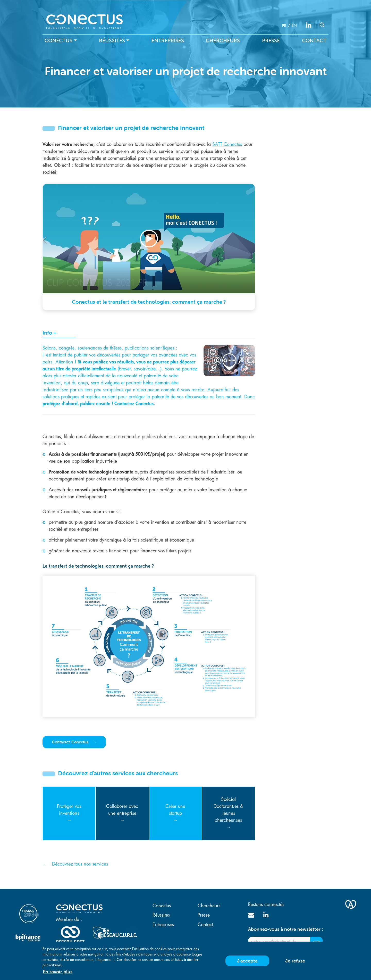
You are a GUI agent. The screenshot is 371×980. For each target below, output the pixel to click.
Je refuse (295, 961)
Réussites (112, 40)
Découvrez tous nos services (80, 864)
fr (284, 26)
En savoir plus (58, 972)
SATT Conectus (227, 144)
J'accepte (247, 961)
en (294, 26)
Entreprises (168, 40)
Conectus (58, 40)
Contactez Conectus (71, 742)
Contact (314, 40)
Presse (271, 40)
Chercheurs (223, 40)
